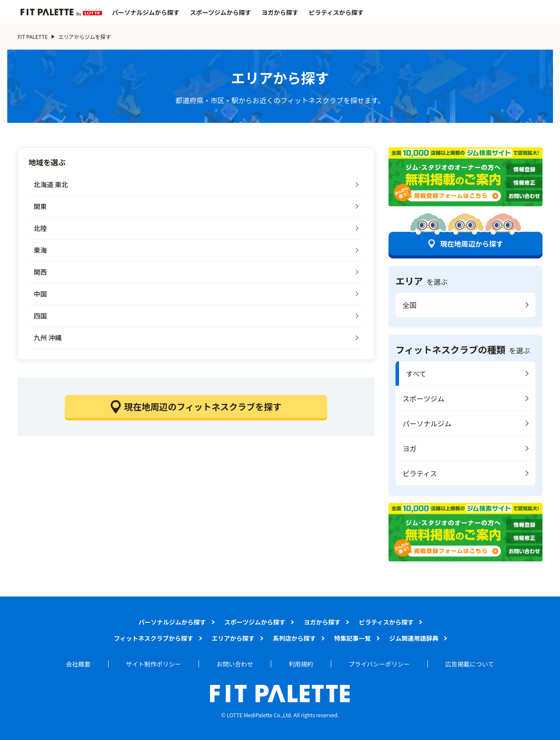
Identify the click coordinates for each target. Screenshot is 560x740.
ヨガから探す (280, 12)
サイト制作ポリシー (154, 664)
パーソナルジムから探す (146, 12)
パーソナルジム (427, 423)
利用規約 (301, 664)
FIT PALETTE (33, 37)
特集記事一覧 (353, 638)
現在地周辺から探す (472, 244)
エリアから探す (233, 638)
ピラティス (420, 473)
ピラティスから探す (336, 12)
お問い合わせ (235, 664)
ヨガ (409, 448)
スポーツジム (423, 398)
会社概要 (78, 664)
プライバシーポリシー (379, 664)
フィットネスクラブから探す (154, 638)
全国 (409, 305)
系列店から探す (294, 638)
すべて (416, 373)
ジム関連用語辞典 (414, 638)
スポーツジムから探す (220, 12)
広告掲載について (470, 664)
